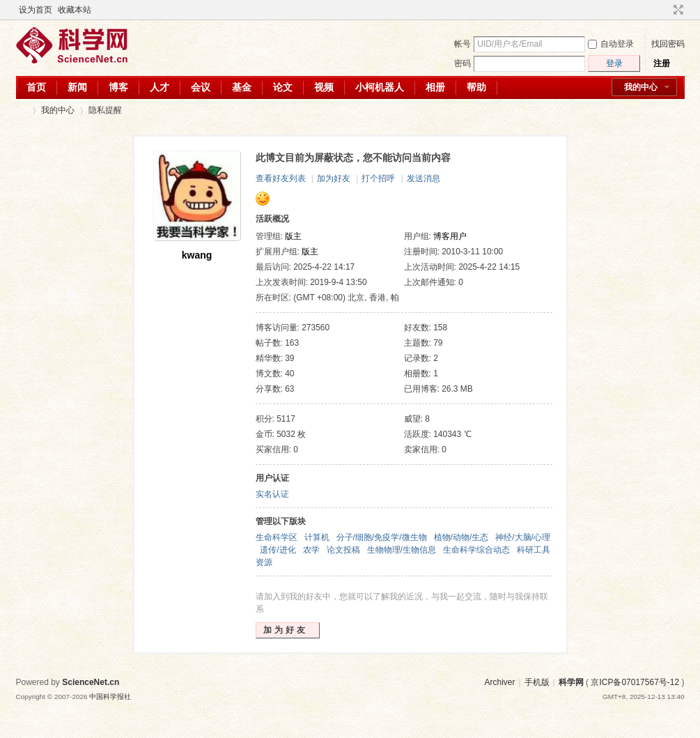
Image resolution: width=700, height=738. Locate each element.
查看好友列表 (281, 178)
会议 (201, 87)
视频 (324, 87)
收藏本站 (75, 10)
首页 (36, 87)
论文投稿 (343, 550)
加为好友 (334, 178)
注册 (662, 63)
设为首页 (36, 10)
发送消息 (423, 178)
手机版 (537, 682)
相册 (435, 87)
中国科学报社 (110, 697)
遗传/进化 (278, 550)
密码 (462, 63)
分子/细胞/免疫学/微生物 (382, 537)
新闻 (77, 87)
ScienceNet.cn (91, 682)
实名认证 (272, 494)
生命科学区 (277, 537)
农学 (311, 550)
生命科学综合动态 (476, 550)
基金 (242, 87)
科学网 (22, 110)
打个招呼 (378, 178)
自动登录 (611, 44)
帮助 (476, 87)
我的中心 (641, 87)
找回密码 (668, 44)
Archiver (499, 682)
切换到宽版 (677, 10)
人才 (160, 87)
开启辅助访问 (665, 10)
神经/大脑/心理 (523, 537)
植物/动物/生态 (461, 537)
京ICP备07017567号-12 (635, 682)
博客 (118, 87)
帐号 (462, 44)
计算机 (317, 537)
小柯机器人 (380, 87)
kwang (197, 255)
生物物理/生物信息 (402, 550)
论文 (283, 87)
